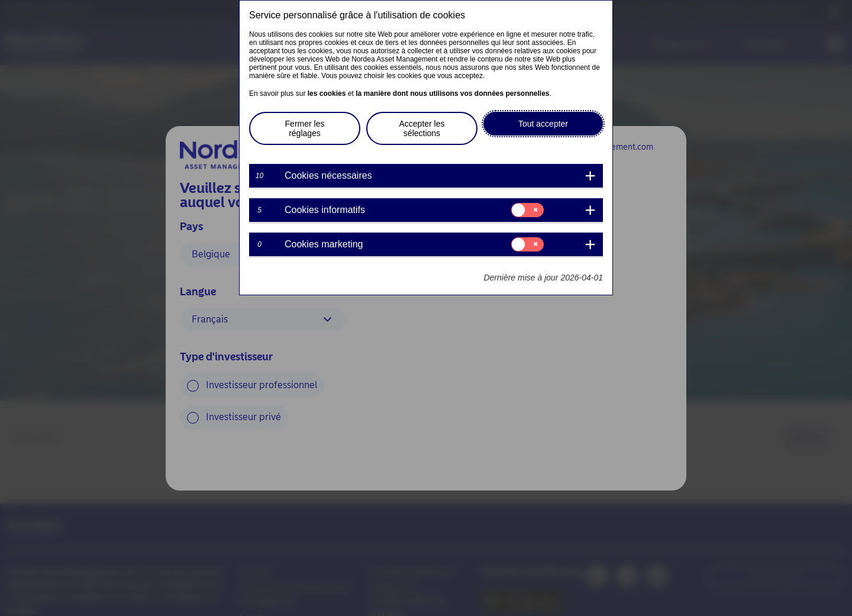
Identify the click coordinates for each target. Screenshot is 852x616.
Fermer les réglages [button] (305, 128)
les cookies (327, 93)
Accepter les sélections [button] (422, 128)
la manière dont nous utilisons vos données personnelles (452, 93)
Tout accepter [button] (543, 124)
